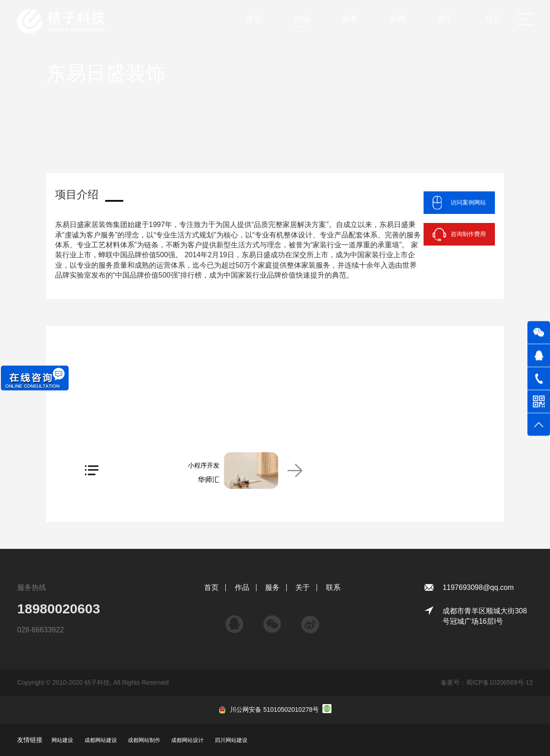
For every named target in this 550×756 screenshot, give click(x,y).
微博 (310, 620)
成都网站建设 (101, 740)
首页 (211, 587)
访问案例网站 (468, 202)
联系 (333, 587)
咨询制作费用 (468, 234)
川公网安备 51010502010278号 (274, 710)
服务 (272, 587)
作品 (242, 587)
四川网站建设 (231, 740)
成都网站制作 (144, 740)
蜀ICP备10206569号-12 (499, 682)
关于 (303, 587)
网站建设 (62, 740)
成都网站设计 (187, 740)
